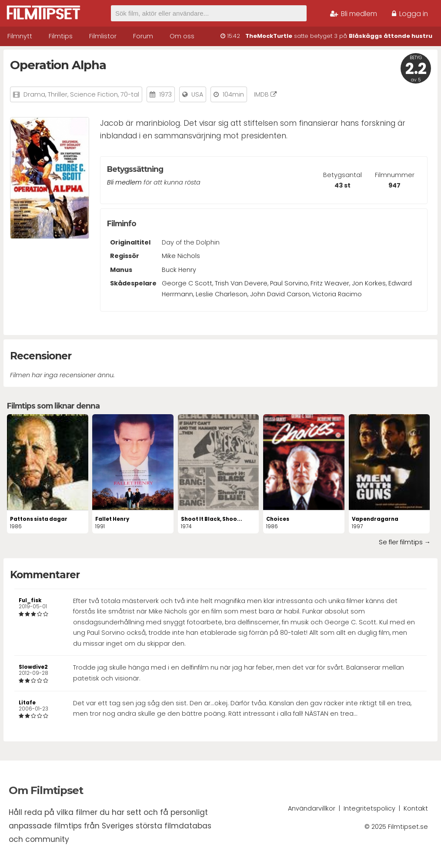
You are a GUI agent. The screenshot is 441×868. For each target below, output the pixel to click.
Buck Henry (179, 270)
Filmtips (61, 36)
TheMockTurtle (269, 36)
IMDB (265, 94)
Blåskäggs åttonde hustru (391, 36)
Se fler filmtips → (405, 542)
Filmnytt (20, 36)
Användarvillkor (312, 808)
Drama (34, 94)
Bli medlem (354, 14)
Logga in (410, 14)
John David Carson (280, 294)
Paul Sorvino (289, 283)
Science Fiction (94, 94)
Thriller (58, 94)
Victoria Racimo (337, 294)
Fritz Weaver (330, 283)
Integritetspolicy (369, 808)
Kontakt (416, 808)
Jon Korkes (369, 283)
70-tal (130, 94)
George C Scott (187, 283)
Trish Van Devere (241, 283)
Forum (143, 36)
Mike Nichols (181, 256)
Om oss (182, 36)
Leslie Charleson (222, 294)
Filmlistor (103, 36)
